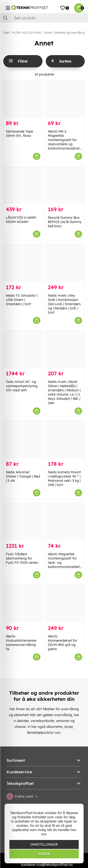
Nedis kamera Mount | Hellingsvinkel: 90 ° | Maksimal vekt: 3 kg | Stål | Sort (64, 479)
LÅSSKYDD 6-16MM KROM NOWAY (21, 220)
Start (6, 33)
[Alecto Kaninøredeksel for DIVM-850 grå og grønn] (65, 603)
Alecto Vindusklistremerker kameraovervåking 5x (21, 643)
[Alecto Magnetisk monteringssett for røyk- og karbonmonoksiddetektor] (65, 521)
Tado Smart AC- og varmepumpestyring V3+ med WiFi (22, 386)
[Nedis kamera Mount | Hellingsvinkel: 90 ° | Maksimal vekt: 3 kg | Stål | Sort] (65, 440)
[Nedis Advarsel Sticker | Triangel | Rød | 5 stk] (23, 440)
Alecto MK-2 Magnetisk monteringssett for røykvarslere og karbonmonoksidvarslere (67, 140)
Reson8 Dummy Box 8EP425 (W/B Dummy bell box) (65, 222)
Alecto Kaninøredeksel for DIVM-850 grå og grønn (63, 643)
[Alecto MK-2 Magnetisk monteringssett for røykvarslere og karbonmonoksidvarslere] (65, 99)
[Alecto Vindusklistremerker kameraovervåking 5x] (23, 603)
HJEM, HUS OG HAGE (27, 33)
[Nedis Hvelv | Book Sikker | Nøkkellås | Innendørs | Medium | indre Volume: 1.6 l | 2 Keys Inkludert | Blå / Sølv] (65, 349)
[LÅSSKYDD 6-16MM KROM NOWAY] (23, 185)
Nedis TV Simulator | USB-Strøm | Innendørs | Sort (22, 300)
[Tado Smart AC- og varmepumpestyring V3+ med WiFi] (23, 349)
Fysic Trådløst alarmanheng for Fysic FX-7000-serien (22, 558)
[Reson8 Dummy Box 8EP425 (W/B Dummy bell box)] (65, 185)
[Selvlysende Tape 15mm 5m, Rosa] (23, 99)
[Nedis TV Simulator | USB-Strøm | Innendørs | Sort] (23, 263)
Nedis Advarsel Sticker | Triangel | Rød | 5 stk (23, 476)
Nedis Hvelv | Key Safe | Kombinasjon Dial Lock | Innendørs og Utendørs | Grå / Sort (64, 304)
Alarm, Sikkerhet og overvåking (65, 33)
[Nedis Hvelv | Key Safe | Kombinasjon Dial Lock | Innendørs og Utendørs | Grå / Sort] (65, 263)
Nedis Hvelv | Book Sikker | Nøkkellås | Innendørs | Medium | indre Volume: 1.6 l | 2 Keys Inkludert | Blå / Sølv (64, 392)
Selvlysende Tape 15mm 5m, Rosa (19, 134)
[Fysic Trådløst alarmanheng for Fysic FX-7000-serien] (23, 521)
